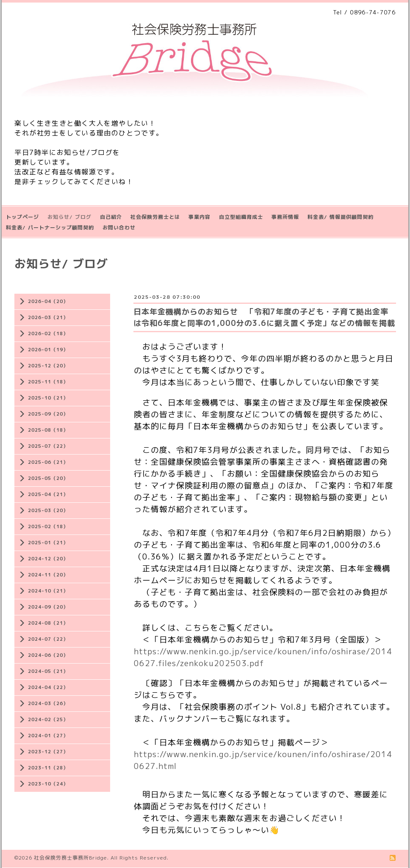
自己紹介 (111, 217)
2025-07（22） (48, 446)
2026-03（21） (48, 317)
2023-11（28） (48, 768)
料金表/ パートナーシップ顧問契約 (50, 227)
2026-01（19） (48, 350)
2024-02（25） (48, 719)
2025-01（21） (48, 543)
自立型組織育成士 (241, 217)
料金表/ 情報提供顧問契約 (341, 217)
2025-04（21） (48, 494)
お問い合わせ (119, 227)
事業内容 (199, 217)
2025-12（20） (48, 366)
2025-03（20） (48, 510)
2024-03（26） (48, 703)
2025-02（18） (48, 526)
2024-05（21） (48, 671)
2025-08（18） (48, 430)
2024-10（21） (48, 591)
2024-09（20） (48, 607)
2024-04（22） (48, 687)
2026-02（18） (48, 333)
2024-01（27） (48, 736)
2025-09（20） (48, 414)
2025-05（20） (48, 478)
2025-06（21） (48, 462)
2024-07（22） (48, 639)
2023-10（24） (48, 784)
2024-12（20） (48, 559)
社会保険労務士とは (155, 217)
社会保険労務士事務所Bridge (71, 858)
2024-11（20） (48, 575)
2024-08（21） (48, 623)
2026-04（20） (48, 301)
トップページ (22, 217)
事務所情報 (285, 217)
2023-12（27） (48, 752)
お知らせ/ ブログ (69, 217)
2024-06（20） (48, 655)
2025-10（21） (48, 398)
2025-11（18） (48, 382)
